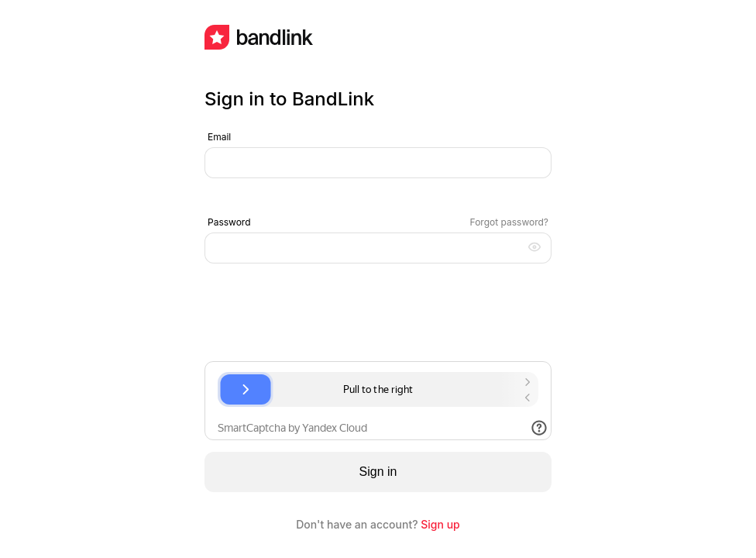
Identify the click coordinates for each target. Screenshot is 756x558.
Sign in (378, 472)
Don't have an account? (378, 524)
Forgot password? (509, 222)
